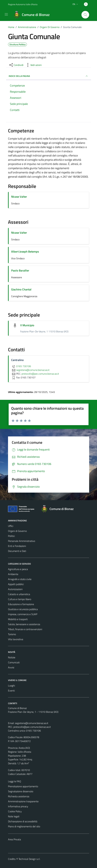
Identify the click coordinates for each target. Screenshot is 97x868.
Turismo (12, 634)
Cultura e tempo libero (20, 599)
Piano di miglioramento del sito (24, 826)
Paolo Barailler (20, 270)
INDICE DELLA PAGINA (49, 76)
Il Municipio (27, 325)
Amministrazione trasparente (23, 801)
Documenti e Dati (17, 551)
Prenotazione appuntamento (23, 786)
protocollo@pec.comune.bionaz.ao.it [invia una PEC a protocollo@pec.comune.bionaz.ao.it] (40, 374)
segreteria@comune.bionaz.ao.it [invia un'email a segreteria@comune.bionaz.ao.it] (30, 370)
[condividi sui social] (16, 65)
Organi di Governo (17, 531)
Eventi (11, 691)
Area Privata (14, 839)
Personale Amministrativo (22, 541)
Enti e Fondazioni (17, 546)
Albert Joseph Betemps (25, 252)
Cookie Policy (15, 811)
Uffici (11, 526)
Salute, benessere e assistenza (24, 624)
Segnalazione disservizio (21, 791)
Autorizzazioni (15, 589)
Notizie (12, 657)
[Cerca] (85, 15)
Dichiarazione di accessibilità (23, 821)
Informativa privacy (18, 806)
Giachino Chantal (21, 289)
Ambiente (13, 574)
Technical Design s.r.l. (29, 859)
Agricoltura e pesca (18, 569)
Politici (11, 536)
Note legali (14, 816)
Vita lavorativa (16, 639)
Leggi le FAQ (15, 781)
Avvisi (11, 667)
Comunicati (14, 662)
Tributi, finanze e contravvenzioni (25, 629)
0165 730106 (21, 366)
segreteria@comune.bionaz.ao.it (32, 723)
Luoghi (11, 686)
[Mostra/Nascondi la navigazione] (6, 14)
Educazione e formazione (21, 604)
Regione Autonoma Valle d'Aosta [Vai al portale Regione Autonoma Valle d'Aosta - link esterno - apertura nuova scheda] (23, 4)
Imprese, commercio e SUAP (23, 614)
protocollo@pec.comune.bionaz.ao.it (32, 727)
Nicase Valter (19, 197)
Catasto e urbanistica (19, 594)
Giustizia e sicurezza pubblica (23, 609)
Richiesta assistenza (19, 796)
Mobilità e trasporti (18, 619)
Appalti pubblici (16, 584)
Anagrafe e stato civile (20, 579)
